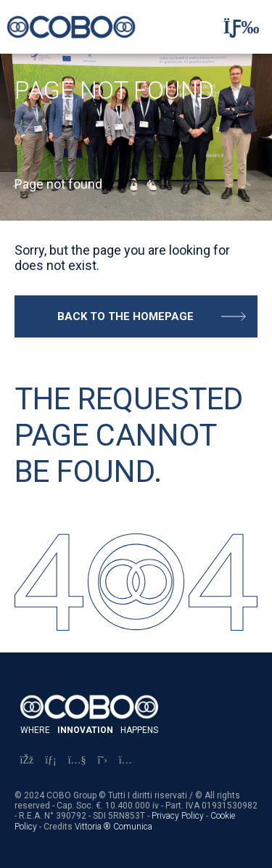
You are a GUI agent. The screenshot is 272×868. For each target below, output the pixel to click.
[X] (103, 760)
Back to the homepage (125, 316)
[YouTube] (77, 760)
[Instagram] (125, 760)
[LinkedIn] (51, 760)
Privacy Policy (178, 816)
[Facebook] (27, 760)
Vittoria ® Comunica (114, 827)
